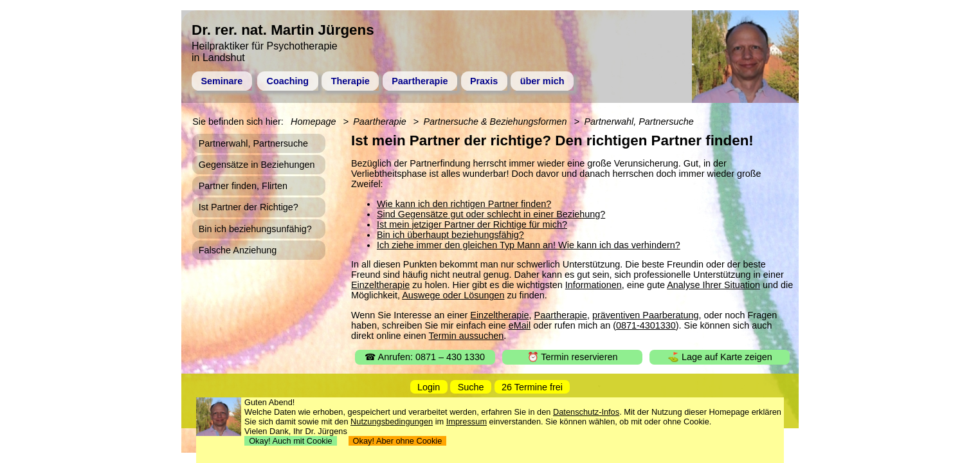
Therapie (350, 81)
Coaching (288, 81)
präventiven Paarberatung (646, 315)
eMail (520, 325)
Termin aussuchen (467, 336)
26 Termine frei (532, 387)
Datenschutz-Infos (586, 412)
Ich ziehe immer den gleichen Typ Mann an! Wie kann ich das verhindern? (529, 245)
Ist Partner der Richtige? (249, 207)
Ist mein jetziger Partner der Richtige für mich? (472, 224)
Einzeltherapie (380, 285)
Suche (471, 387)
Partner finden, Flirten (243, 186)
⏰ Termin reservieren (573, 357)
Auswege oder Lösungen (453, 295)
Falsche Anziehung (238, 250)
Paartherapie (420, 81)
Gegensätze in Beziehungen (257, 165)
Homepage (313, 122)
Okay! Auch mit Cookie (291, 441)
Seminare (222, 81)
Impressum (467, 422)
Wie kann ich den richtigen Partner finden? (464, 204)
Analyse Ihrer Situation (713, 285)
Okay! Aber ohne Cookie (398, 441)
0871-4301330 (646, 325)
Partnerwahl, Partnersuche (639, 122)
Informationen (594, 285)
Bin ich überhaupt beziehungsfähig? (450, 235)
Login (429, 387)
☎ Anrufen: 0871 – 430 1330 (425, 357)
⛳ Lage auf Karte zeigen (720, 357)
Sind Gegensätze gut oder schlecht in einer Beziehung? (491, 214)
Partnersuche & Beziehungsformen (495, 122)
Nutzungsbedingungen (392, 422)
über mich (542, 81)
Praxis (484, 81)
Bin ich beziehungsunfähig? (255, 229)
